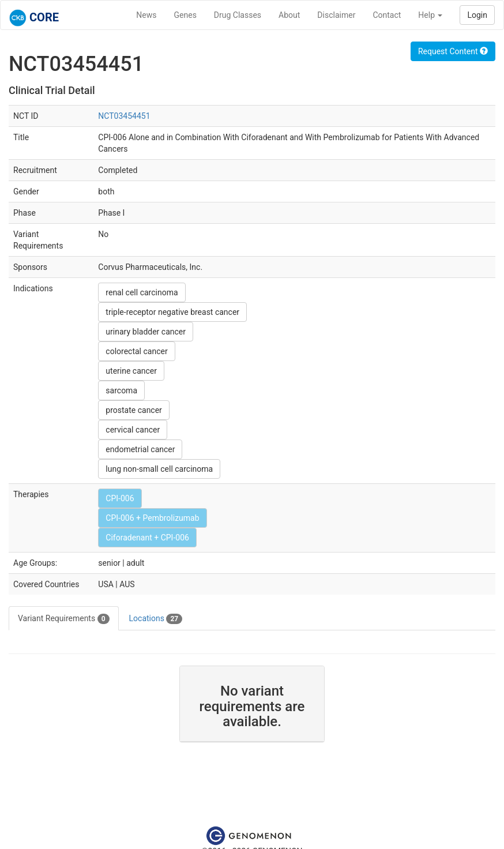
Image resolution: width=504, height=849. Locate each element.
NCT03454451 (124, 116)
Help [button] (430, 15)
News (146, 15)
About (289, 15)
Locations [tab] (156, 619)
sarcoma (121, 390)
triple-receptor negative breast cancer (172, 312)
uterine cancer (131, 371)
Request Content (453, 51)
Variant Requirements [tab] (64, 619)
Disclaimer (336, 15)
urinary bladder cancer (146, 332)
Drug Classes (238, 15)
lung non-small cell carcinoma (159, 469)
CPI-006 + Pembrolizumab (152, 518)
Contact (387, 15)
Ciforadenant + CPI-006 (147, 538)
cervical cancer (133, 430)
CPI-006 (120, 498)
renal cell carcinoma (142, 292)
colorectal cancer (136, 351)
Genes (185, 15)
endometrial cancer (140, 449)
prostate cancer (134, 410)
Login (477, 15)
